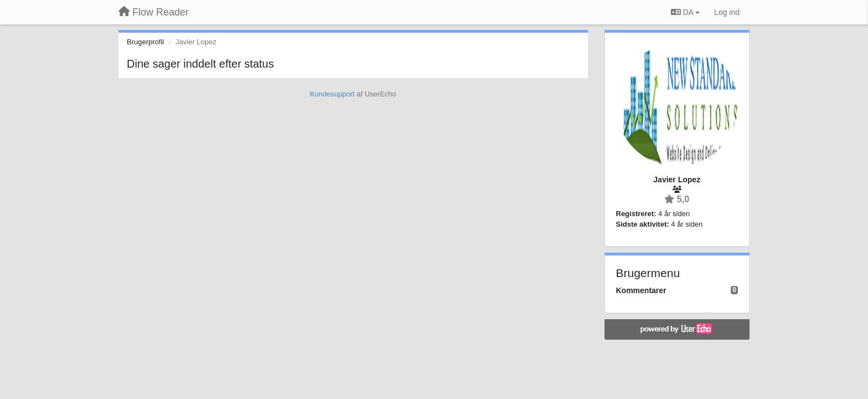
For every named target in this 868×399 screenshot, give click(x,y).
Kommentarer (641, 290)
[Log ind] (727, 12)
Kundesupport (332, 94)
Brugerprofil (145, 42)
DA (685, 12)
